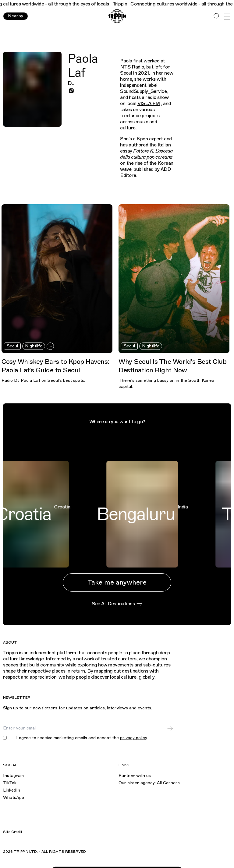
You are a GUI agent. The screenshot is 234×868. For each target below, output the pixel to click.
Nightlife (34, 346)
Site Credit (13, 832)
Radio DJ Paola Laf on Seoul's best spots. (43, 380)
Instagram (13, 776)
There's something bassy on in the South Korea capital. (166, 383)
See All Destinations (117, 604)
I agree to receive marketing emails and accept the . (82, 738)
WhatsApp (14, 798)
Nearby (16, 16)
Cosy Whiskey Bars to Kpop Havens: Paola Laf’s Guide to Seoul (55, 366)
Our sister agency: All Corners (149, 783)
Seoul (12, 346)
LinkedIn (12, 790)
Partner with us (135, 776)
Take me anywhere (117, 582)
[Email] (85, 728)
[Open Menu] (227, 16)
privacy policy (133, 738)
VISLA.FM (149, 104)
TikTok (10, 783)
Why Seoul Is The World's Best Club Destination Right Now (172, 366)
